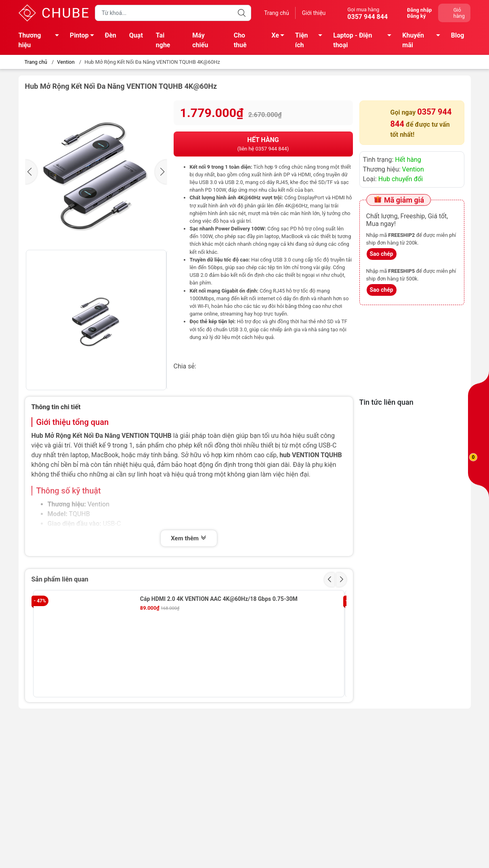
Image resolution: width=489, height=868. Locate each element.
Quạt (136, 35)
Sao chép (382, 254)
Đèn (111, 35)
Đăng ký (416, 16)
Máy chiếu (200, 40)
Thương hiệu (41, 40)
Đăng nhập (419, 10)
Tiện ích (311, 40)
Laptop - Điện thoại (364, 40)
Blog (458, 35)
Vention (66, 62)
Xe (280, 37)
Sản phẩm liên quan (60, 579)
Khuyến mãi (423, 40)
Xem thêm (189, 538)
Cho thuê (240, 40)
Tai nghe (163, 40)
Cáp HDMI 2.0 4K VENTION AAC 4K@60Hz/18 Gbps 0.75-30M (219, 599)
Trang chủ (277, 13)
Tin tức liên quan (386, 402)
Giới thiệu (314, 13)
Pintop (84, 37)
